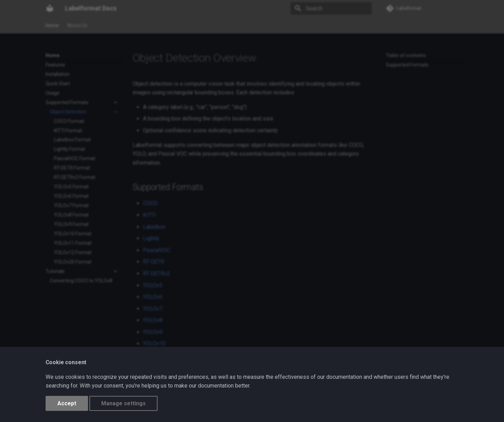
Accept (67, 403)
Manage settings (123, 403)
